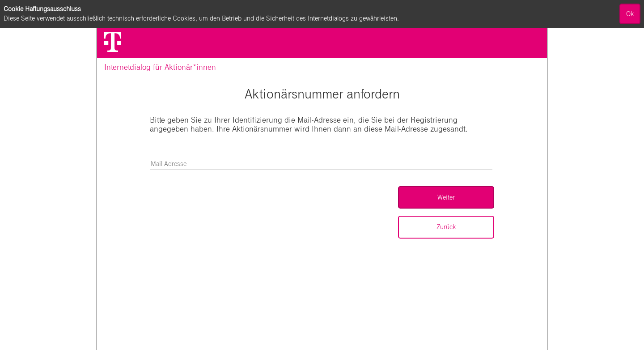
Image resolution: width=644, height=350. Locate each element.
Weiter (446, 197)
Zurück (446, 227)
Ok (630, 14)
